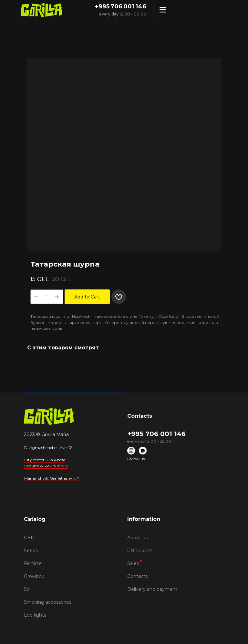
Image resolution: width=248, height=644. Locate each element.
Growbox (34, 576)
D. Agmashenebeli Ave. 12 (48, 448)
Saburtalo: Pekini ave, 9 (46, 466)
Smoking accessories (48, 602)
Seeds (31, 551)
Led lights (35, 615)
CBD (29, 538)
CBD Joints (140, 551)
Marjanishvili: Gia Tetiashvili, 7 (52, 478)
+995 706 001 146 (121, 6)
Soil (28, 589)
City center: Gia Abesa (45, 460)
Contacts (137, 576)
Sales (133, 563)
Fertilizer (34, 563)
